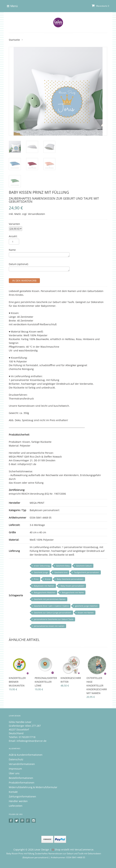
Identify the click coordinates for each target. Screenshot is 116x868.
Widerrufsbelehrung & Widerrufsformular (33, 787)
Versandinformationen (22, 764)
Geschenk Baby (63, 566)
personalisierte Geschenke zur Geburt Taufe (54, 619)
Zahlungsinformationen (22, 796)
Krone (48, 579)
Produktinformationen (22, 783)
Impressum (15, 769)
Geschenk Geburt (84, 566)
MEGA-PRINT (37, 503)
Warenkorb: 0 (100, 6)
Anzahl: (13, 236)
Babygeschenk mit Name (73, 592)
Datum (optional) (18, 264)
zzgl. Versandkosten (34, 214)
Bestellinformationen (21, 778)
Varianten (14, 224)
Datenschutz (16, 759)
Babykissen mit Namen (44, 586)
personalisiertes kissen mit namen (49, 626)
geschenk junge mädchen (86, 606)
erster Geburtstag (42, 566)
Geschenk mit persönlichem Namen (50, 599)
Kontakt (13, 792)
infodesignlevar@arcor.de (32, 741)
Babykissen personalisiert (45, 510)
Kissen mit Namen (86, 613)
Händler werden (18, 801)
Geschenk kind (61, 572)
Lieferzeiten (16, 806)
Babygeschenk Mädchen (45, 592)
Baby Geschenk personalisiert (70, 579)
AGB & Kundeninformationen (26, 755)
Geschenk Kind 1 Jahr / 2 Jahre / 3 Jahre (51, 606)
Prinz (36, 579)
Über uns (14, 773)
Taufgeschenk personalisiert (86, 572)
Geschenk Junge (41, 572)
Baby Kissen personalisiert (72, 586)
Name (12, 250)
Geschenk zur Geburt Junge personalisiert (53, 613)
